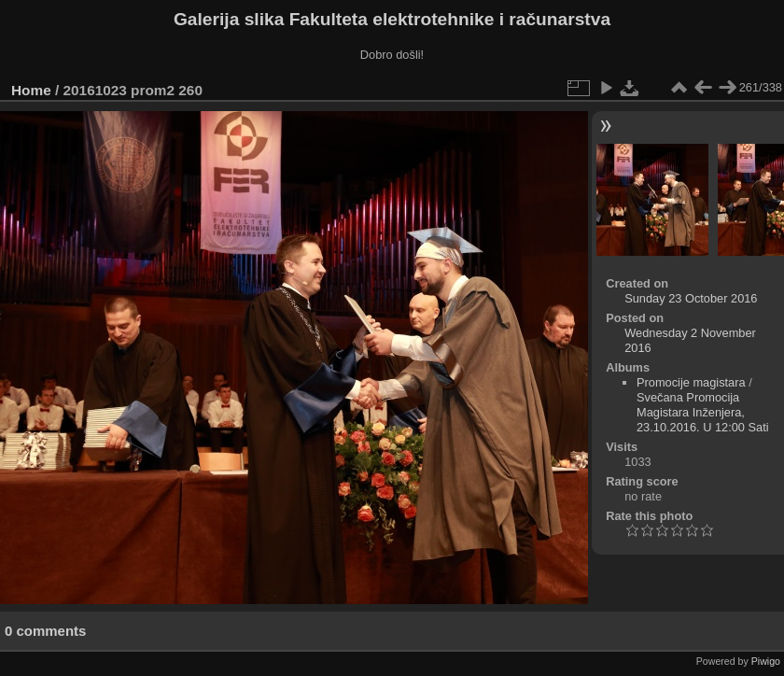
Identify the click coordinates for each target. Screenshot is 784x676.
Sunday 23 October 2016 (691, 298)
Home (31, 90)
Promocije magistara (691, 382)
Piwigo (766, 661)
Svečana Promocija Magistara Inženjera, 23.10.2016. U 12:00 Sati (703, 412)
